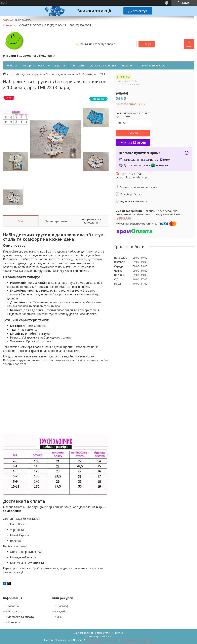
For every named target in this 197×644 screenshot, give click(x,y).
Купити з (133, 142)
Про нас (60, 65)
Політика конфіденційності (137, 640)
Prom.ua (119, 633)
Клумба (62, 611)
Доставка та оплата (103, 65)
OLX (59, 617)
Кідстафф (63, 606)
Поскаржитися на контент (103, 640)
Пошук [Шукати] (147, 44)
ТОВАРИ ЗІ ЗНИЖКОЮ (152, 65)
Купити (133, 133)
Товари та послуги (35, 65)
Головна (11, 65)
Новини (127, 65)
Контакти (78, 65)
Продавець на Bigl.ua (98, 636)
